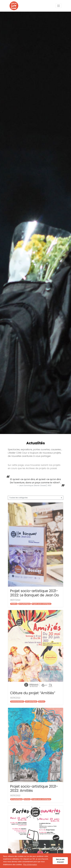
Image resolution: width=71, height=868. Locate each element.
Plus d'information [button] (30, 865)
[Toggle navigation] (58, 6)
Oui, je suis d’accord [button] (60, 861)
